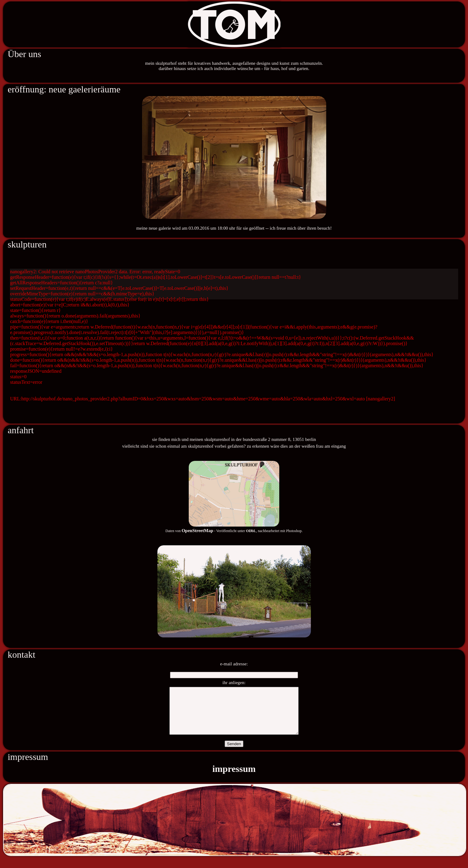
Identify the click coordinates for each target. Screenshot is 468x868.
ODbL (251, 531)
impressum (234, 778)
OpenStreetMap (197, 531)
